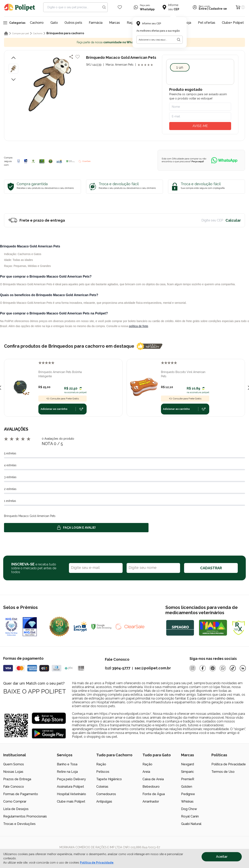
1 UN (180, 67)
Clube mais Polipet (71, 801)
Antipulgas (104, 801)
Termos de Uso (223, 772)
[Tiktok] (233, 668)
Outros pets (73, 23)
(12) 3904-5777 (118, 668)
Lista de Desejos (16, 809)
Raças (132, 23)
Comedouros (106, 794)
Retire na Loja (67, 772)
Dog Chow (189, 809)
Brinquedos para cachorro (65, 33)
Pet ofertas (207, 23)
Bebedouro (151, 787)
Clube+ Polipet (233, 23)
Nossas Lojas (13, 772)
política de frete (138, 326)
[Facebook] (203, 668)
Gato (54, 23)
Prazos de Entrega (17, 779)
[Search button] (104, 7)
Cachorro (37, 23)
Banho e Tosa (67, 764)
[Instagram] (193, 668)
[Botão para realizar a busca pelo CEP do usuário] (179, 40)
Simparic (188, 772)
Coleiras (102, 787)
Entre (203, 9)
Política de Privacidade (229, 764)
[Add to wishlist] (78, 57)
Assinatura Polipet (70, 787)
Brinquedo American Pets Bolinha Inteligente (60, 374)
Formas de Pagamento (21, 794)
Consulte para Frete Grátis (63, 399)
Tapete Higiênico (109, 779)
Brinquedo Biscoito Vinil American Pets (183, 374)
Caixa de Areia (153, 779)
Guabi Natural (191, 824)
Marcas (115, 23)
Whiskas (187, 801)
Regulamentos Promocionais (25, 816)
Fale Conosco (14, 787)
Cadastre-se (218, 9)
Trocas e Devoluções (19, 824)
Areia (146, 772)
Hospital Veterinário (71, 794)
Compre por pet (20, 33)
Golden (187, 787)
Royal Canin (190, 816)
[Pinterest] (213, 668)
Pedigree (188, 794)
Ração (101, 764)
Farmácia (96, 23)
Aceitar (222, 857)
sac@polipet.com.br (153, 668)
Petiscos (103, 772)
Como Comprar (15, 801)
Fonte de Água (154, 794)
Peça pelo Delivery (71, 779)
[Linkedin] (243, 668)
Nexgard (188, 764)
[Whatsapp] (223, 668)
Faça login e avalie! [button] (76, 528)
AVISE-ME (200, 126)
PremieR (188, 779)
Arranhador (151, 801)
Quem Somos (14, 764)
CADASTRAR (211, 568)
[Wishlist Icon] (120, 7)
